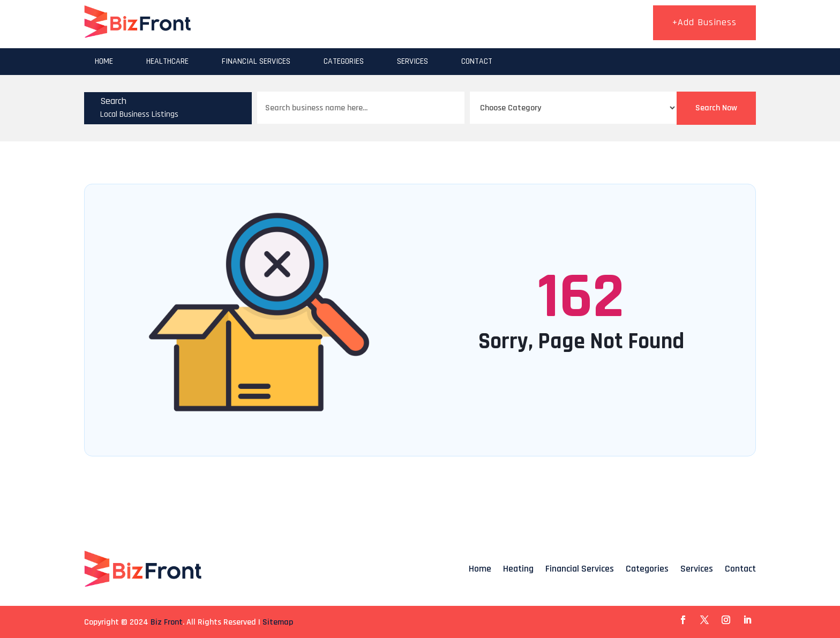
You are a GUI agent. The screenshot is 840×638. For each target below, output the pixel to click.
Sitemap (278, 622)
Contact (477, 61)
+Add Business (704, 22)
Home (104, 61)
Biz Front (167, 622)
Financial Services (256, 61)
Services (412, 61)
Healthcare (167, 61)
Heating (518, 569)
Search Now (716, 108)
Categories (344, 61)
